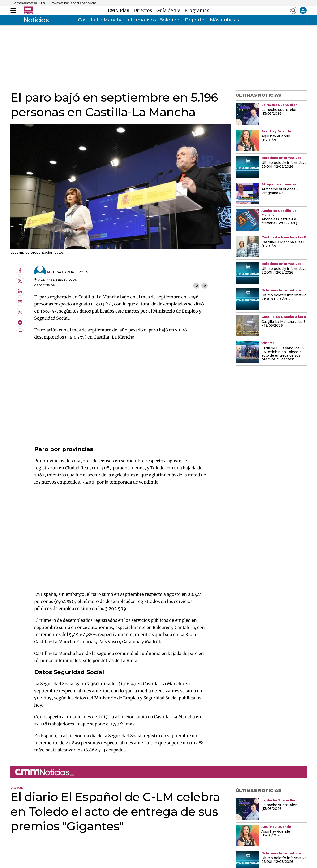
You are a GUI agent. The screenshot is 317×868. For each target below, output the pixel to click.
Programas (197, 10)
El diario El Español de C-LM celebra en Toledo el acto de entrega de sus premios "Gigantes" (283, 354)
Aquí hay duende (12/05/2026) (276, 138)
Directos (144, 10)
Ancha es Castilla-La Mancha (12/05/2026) (279, 221)
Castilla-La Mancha (100, 20)
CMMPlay (120, 10)
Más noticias (225, 20)
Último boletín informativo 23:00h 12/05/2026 (284, 165)
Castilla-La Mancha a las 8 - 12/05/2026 (283, 324)
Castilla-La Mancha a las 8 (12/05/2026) (283, 244)
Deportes (196, 20)
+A (196, 286)
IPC (44, 3)
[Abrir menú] (13, 10)
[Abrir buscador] (294, 10)
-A (204, 286)
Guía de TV (169, 10)
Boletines (171, 20)
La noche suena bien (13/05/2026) (279, 112)
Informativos (141, 20)
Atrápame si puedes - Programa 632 (280, 191)
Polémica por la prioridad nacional (74, 3)
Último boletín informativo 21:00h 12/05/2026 (284, 297)
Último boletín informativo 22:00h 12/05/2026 (284, 271)
